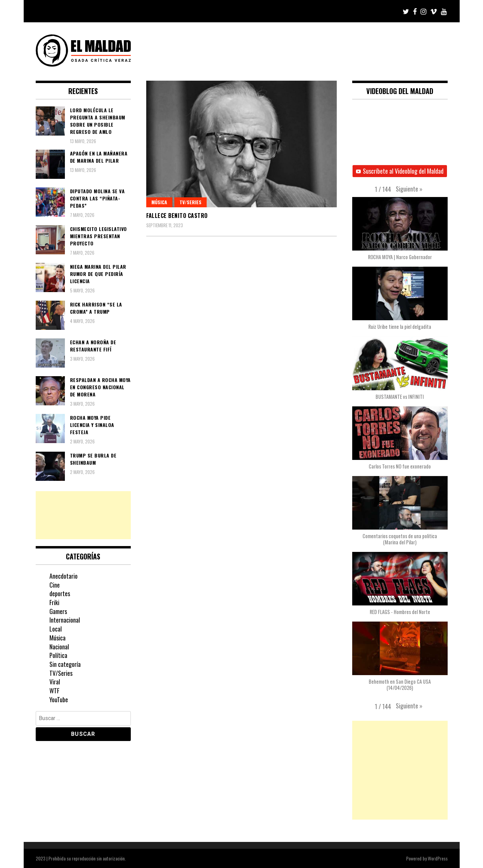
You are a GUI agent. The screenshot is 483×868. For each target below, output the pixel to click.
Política (58, 655)
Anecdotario (64, 576)
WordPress (438, 858)
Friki (54, 602)
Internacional (65, 620)
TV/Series (191, 202)
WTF (54, 691)
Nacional (59, 647)
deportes (60, 593)
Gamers (58, 611)
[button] (409, 189)
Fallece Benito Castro (177, 216)
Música (159, 202)
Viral (55, 682)
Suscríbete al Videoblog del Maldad (400, 171)
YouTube (59, 699)
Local (56, 629)
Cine (55, 585)
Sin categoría (65, 664)
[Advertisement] (83, 515)
